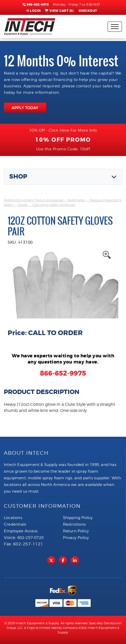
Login (33, 11)
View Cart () (59, 11)
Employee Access (21, 531)
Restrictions (74, 524)
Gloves (22, 205)
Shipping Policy (78, 518)
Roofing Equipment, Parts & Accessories (33, 200)
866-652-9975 (36, 5)
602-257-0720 (30, 538)
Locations (13, 518)
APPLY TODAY (25, 108)
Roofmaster (76, 200)
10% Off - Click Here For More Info (63, 130)
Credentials (15, 524)
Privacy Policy (76, 538)
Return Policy (76, 531)
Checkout (87, 11)
